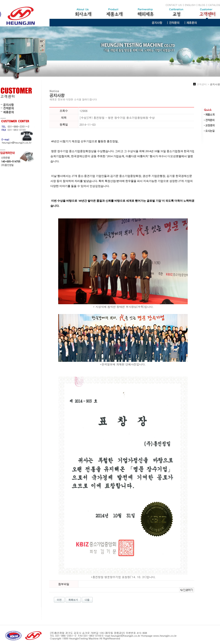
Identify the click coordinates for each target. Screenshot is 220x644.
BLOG (202, 5)
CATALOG (214, 5)
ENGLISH (190, 5)
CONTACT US (174, 5)
